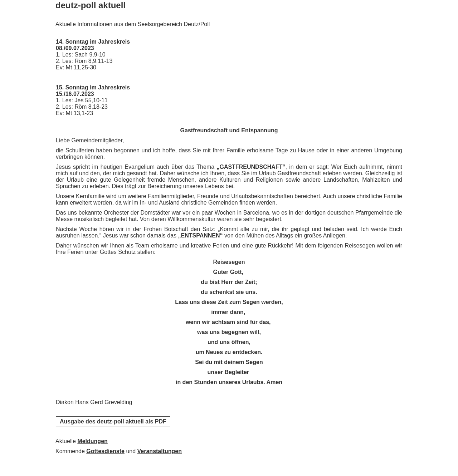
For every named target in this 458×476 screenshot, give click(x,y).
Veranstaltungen (160, 451)
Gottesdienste (105, 451)
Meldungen (92, 441)
